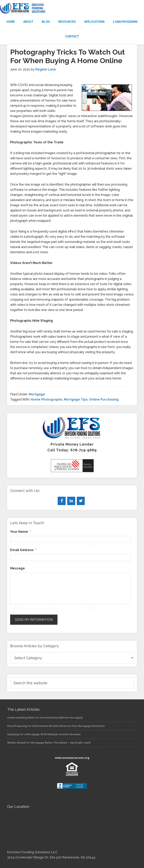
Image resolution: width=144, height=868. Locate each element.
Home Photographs (47, 399)
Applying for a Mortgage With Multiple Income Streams (44, 734)
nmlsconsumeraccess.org (72, 758)
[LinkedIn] (71, 501)
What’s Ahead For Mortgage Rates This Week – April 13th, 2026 (49, 743)
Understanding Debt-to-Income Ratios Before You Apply (45, 718)
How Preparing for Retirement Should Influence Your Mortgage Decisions (56, 726)
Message (18, 568)
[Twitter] (81, 501)
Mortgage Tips (76, 399)
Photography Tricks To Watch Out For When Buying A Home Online (68, 56)
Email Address (23, 550)
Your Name (20, 532)
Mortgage (37, 394)
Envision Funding (72, 8)
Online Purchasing (104, 399)
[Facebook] (62, 501)
